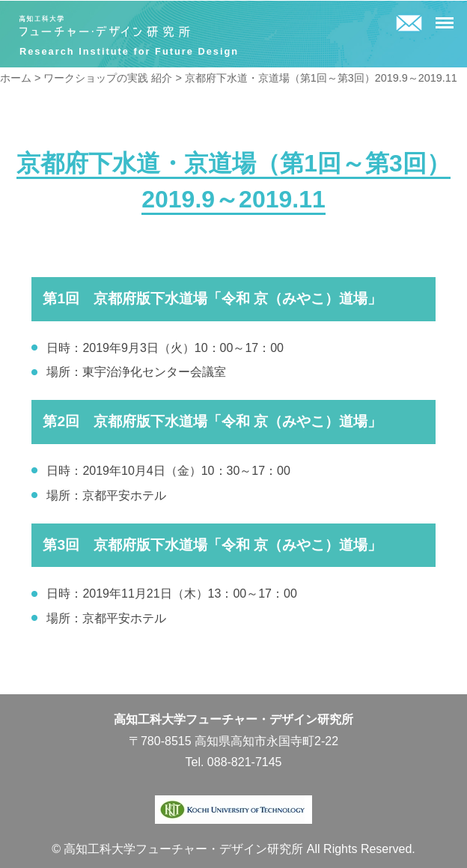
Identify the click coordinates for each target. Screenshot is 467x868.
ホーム (16, 78)
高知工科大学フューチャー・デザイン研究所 (105, 26)
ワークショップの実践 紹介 (108, 78)
